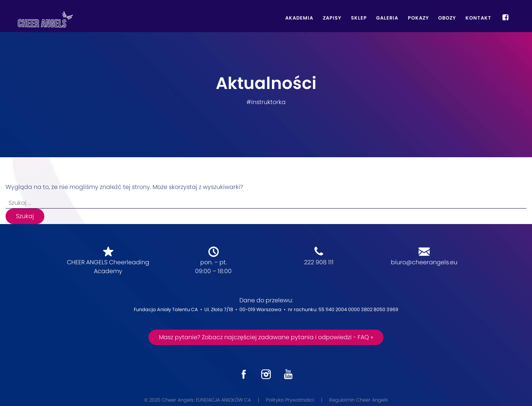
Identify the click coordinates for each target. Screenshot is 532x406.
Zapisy (332, 18)
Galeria (387, 18)
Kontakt (478, 18)
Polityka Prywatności (290, 400)
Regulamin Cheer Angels (359, 400)
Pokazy (418, 18)
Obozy (447, 18)
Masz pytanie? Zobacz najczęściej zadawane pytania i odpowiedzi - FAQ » (266, 337)
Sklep (359, 18)
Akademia (299, 18)
